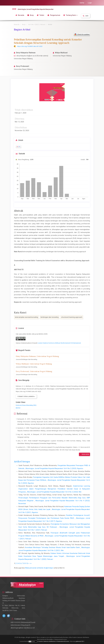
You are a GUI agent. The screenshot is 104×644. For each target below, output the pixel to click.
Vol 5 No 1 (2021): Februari (37, 24)
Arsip (31, 15)
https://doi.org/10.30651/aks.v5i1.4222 (30, 46)
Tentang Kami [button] (70, 15)
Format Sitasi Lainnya (26, 396)
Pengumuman (54, 15)
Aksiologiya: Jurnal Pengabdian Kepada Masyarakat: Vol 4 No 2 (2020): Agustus (54, 468)
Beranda (20, 15)
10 (27, 563)
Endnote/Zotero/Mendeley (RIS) (26, 405)
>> (31, 563)
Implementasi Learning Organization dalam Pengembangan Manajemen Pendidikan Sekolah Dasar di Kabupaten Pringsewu (54, 489)
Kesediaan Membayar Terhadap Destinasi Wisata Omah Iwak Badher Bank (53, 547)
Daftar (82, 3)
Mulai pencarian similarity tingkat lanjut (39, 568)
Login (90, 3)
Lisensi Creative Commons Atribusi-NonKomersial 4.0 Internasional (59, 343)
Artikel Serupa (22, 462)
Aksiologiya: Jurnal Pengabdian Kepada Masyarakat (35, 9)
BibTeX (18, 408)
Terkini (41, 15)
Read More (84, 454)
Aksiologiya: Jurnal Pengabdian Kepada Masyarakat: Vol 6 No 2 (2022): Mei (54, 492)
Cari (86, 16)
